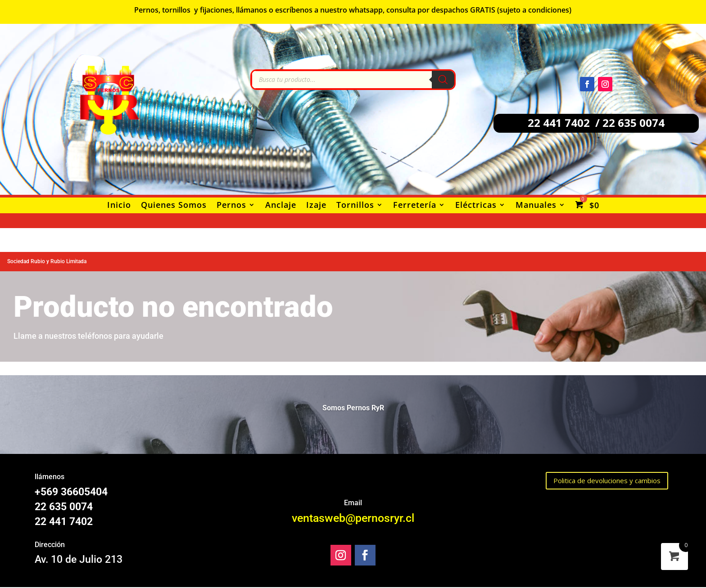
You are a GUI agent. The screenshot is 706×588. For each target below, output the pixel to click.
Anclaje (281, 206)
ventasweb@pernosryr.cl (353, 518)
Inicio (119, 206)
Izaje (316, 206)
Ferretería (415, 206)
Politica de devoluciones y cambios (607, 480)
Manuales (536, 206)
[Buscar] (443, 80)
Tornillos (355, 206)
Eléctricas (476, 206)
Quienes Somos (174, 206)
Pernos (231, 206)
